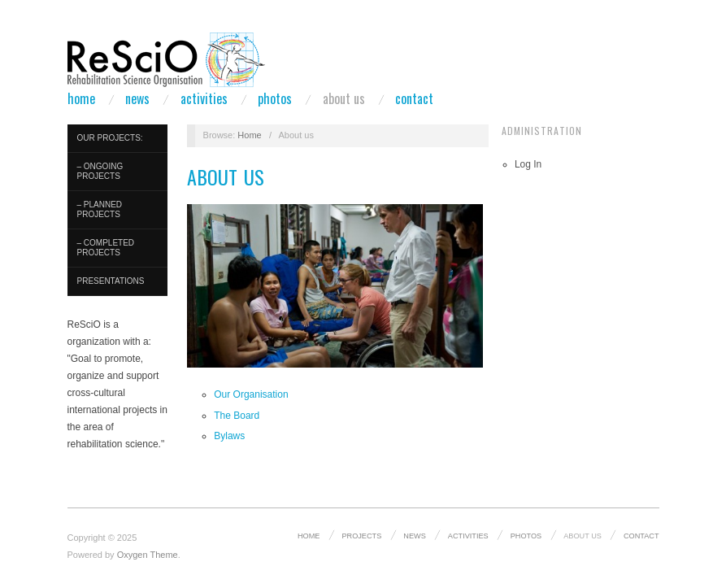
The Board (237, 416)
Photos (275, 98)
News (137, 98)
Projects (361, 536)
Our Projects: (110, 138)
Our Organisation (251, 394)
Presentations (111, 281)
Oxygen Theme (148, 555)
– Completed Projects (106, 248)
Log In (528, 164)
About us (344, 98)
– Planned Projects (100, 209)
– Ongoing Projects (100, 171)
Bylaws (229, 436)
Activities (204, 98)
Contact (414, 98)
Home (81, 98)
